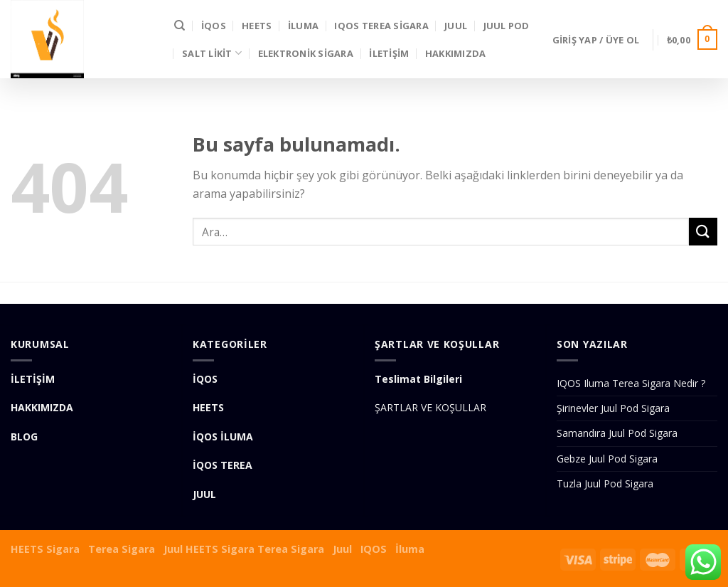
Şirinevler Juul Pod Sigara (613, 408)
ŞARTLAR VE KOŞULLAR (430, 407)
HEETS (257, 26)
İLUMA (303, 26)
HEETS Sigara (45, 549)
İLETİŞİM (389, 53)
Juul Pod (507, 26)
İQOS (214, 26)
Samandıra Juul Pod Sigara (617, 433)
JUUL (456, 26)
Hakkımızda (456, 53)
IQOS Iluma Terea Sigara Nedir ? (631, 383)
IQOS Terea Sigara (381, 26)
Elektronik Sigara (306, 53)
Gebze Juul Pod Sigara (607, 459)
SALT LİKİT (212, 53)
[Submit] (703, 232)
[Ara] (180, 26)
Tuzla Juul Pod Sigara (605, 483)
